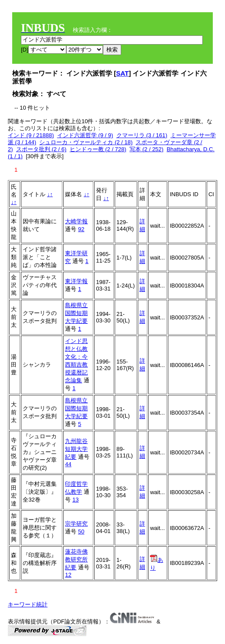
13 (75, 500)
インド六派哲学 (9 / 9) (85, 135)
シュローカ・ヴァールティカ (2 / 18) (86, 142)
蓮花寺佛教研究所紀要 (76, 559)
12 (68, 575)
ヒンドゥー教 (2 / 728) (98, 149)
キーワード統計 (28, 604)
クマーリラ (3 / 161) (142, 135)
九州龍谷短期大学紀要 (76, 449)
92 (81, 229)
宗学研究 (76, 524)
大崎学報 (76, 221)
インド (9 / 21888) (31, 135)
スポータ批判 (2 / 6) (41, 149)
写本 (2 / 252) (147, 149)
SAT (122, 73)
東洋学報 (76, 281)
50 (81, 531)
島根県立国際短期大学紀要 (76, 313)
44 (68, 464)
